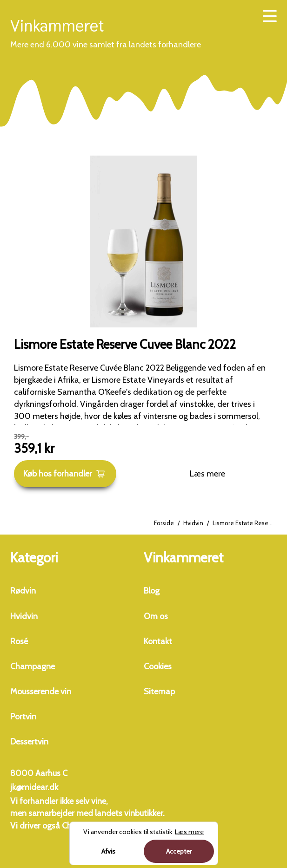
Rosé (19, 641)
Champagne (33, 666)
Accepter (179, 851)
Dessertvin (29, 742)
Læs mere (207, 474)
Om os (156, 616)
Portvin (23, 717)
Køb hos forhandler (64, 474)
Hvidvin (193, 523)
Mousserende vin (41, 692)
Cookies (158, 666)
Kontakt (158, 641)
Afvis (108, 851)
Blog (152, 591)
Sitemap (159, 692)
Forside (164, 523)
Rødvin (23, 591)
